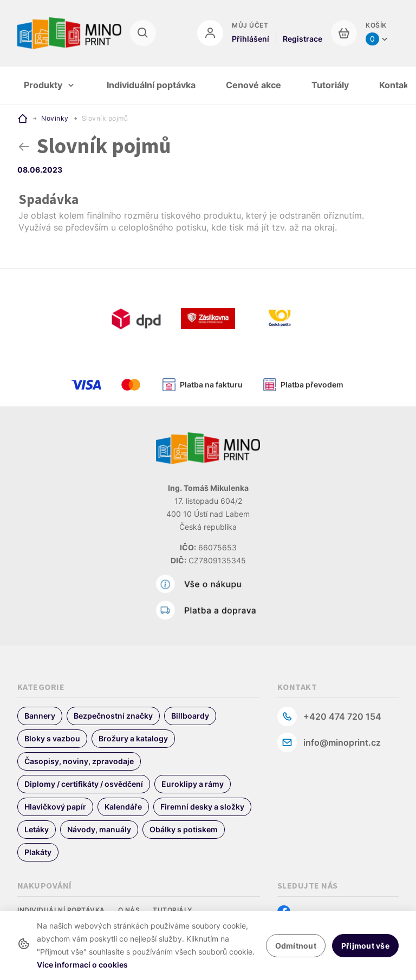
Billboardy (190, 716)
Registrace (303, 39)
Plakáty (38, 852)
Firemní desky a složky (202, 807)
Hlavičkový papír (55, 807)
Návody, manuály (99, 829)
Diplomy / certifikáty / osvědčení (84, 784)
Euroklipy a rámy (193, 784)
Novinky (55, 118)
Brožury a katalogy (133, 738)
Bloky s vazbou (52, 738)
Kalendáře (123, 807)
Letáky (37, 829)
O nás (129, 910)
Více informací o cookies (82, 965)
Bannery (40, 716)
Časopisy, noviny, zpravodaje (79, 761)
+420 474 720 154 (342, 716)
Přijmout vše (365, 946)
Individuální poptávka (61, 910)
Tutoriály (173, 910)
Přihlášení (251, 39)
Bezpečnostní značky (113, 716)
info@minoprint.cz (342, 742)
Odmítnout (296, 946)
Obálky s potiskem (184, 829)
